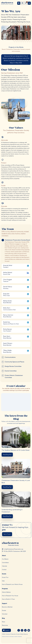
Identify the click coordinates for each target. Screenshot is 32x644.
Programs (5, 589)
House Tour (5, 577)
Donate (4, 611)
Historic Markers (6, 592)
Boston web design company (12, 637)
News (4, 622)
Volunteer (5, 614)
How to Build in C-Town (8, 599)
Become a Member (7, 607)
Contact (4, 570)
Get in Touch (7, 534)
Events (22, 3)
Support (19, 3)
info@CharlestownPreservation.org (14, 549)
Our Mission (5, 559)
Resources (5, 625)
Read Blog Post (7, 455)
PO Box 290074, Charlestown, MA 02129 (15, 551)
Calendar (5, 566)
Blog (3, 618)
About (4, 556)
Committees (5, 563)
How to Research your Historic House (12, 584)
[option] (16, 60)
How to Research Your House (10, 596)
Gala (3, 581)
